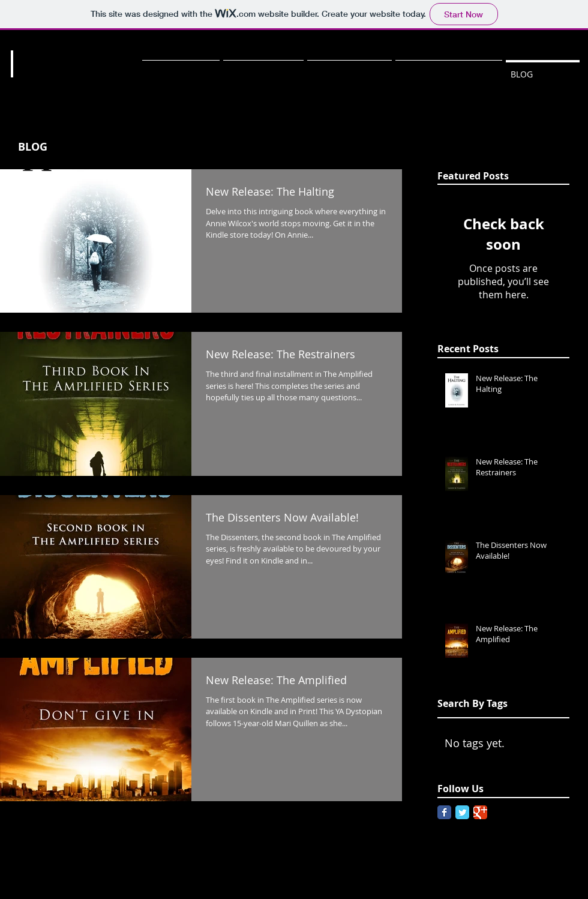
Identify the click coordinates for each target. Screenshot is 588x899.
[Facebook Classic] (444, 812)
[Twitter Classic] (462, 812)
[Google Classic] (480, 812)
